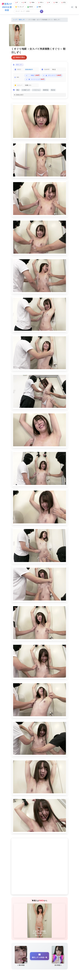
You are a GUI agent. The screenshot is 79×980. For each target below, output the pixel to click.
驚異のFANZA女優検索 (7, 7)
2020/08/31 (29, 70)
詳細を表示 (20, 95)
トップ (15, 20)
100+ (32, 3)
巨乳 (63, 3)
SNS (39, 7)
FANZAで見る (19, 57)
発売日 (30, 7)
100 (55, 3)
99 (24, 3)
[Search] (27, 11)
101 (41, 3)
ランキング (20, 7)
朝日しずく (22, 20)
